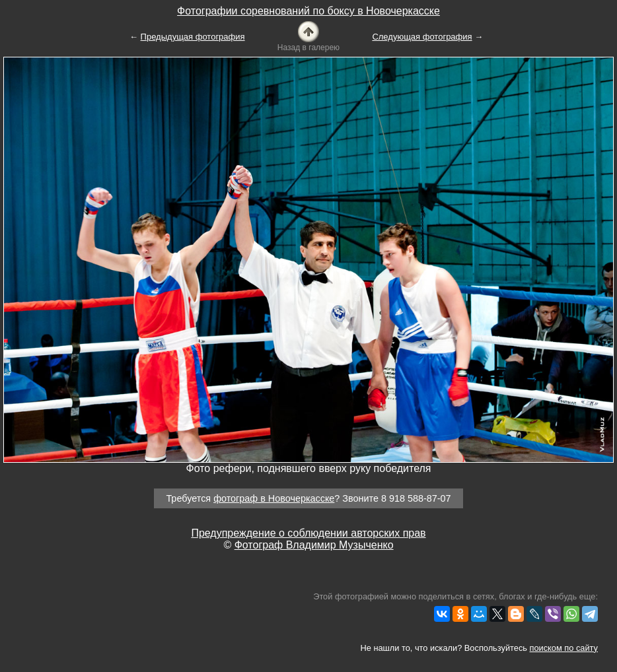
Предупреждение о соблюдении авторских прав (308, 533)
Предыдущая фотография (193, 37)
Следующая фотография (422, 37)
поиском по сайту (564, 648)
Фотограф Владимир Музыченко (314, 545)
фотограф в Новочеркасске (274, 498)
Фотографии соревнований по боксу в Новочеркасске (308, 11)
